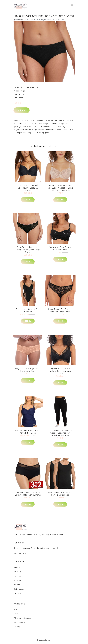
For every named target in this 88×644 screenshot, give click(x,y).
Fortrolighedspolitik (22, 622)
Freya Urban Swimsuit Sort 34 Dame (28, 310)
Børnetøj (17, 576)
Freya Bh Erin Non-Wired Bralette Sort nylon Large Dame (60, 371)
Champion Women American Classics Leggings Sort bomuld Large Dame (60, 433)
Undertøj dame (20, 589)
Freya (38, 87)
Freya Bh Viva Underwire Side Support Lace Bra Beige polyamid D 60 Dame (60, 188)
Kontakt (17, 613)
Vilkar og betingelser (22, 618)
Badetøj (17, 567)
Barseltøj (17, 571)
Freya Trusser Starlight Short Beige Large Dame (28, 370)
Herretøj (17, 585)
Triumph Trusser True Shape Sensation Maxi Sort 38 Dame (28, 494)
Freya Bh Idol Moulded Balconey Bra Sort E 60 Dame (28, 188)
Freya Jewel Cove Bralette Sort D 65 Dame (60, 248)
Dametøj (17, 580)
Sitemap (17, 627)
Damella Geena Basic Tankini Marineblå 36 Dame (28, 432)
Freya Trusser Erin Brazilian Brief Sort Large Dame (60, 310)
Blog (15, 609)
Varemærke (29, 87)
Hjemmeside (19, 20)
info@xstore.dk (20, 553)
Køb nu (22, 110)
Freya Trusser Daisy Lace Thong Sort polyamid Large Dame (28, 250)
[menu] (72, 5)
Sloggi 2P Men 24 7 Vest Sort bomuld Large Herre (60, 494)
